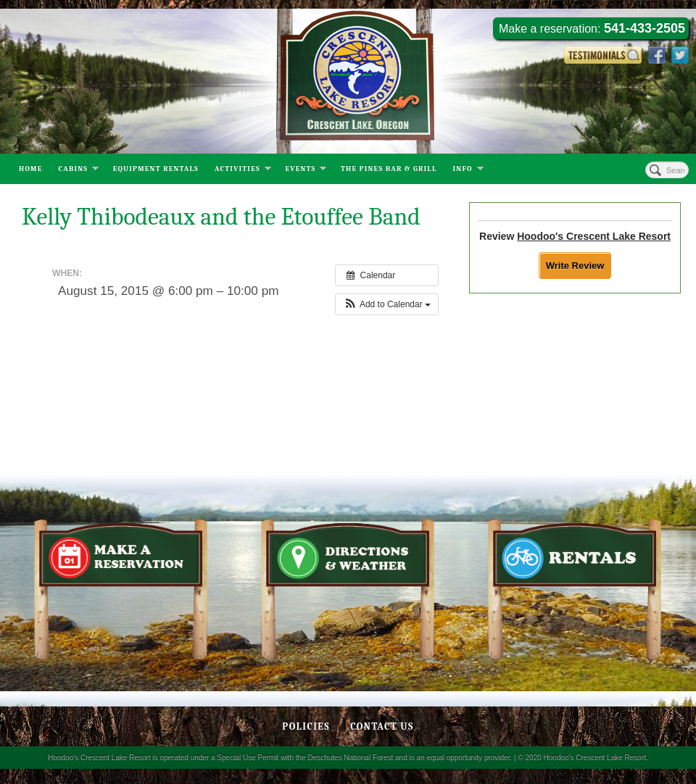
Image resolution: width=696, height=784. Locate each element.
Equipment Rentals (156, 169)
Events (306, 170)
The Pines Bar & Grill (389, 169)
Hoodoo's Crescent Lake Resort (594, 236)
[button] (387, 304)
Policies (306, 726)
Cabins (79, 170)
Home (31, 169)
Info (468, 170)
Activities (243, 170)
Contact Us (382, 726)
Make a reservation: (592, 28)
